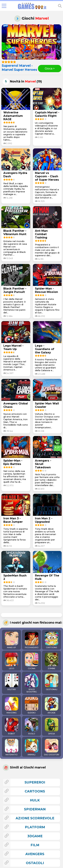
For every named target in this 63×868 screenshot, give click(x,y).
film (35, 845)
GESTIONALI (52, 682)
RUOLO (32, 726)
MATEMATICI (12, 747)
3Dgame (35, 836)
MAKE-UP (12, 640)
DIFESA (52, 726)
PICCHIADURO (32, 640)
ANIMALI (32, 747)
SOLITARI (12, 682)
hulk (35, 800)
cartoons (35, 791)
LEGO (12, 661)
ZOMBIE (52, 661)
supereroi (35, 782)
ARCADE (52, 705)
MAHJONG (12, 705)
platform (35, 827)
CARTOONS (52, 640)
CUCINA (32, 661)
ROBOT (12, 726)
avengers (35, 854)
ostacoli (35, 863)
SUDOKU (32, 705)
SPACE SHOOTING (32, 683)
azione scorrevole (35, 818)
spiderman (35, 809)
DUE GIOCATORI (52, 747)
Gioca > (50, 69)
